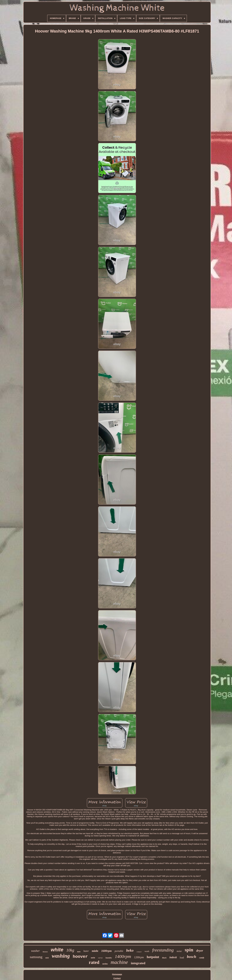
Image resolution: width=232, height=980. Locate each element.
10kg (70, 950)
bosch (191, 957)
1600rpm (106, 951)
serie (93, 958)
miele (95, 951)
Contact (117, 978)
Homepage (117, 974)
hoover (80, 957)
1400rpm (123, 956)
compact (139, 952)
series (105, 964)
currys (100, 958)
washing (61, 956)
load (182, 958)
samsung (36, 957)
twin (79, 952)
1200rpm (139, 957)
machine (119, 962)
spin (189, 950)
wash (147, 951)
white (57, 950)
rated (94, 962)
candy (202, 958)
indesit (173, 957)
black (164, 958)
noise (179, 951)
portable (119, 951)
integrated (138, 963)
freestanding (163, 950)
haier (86, 951)
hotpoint (153, 957)
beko (130, 950)
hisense (45, 952)
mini (47, 958)
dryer (200, 951)
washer (35, 951)
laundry (109, 958)
